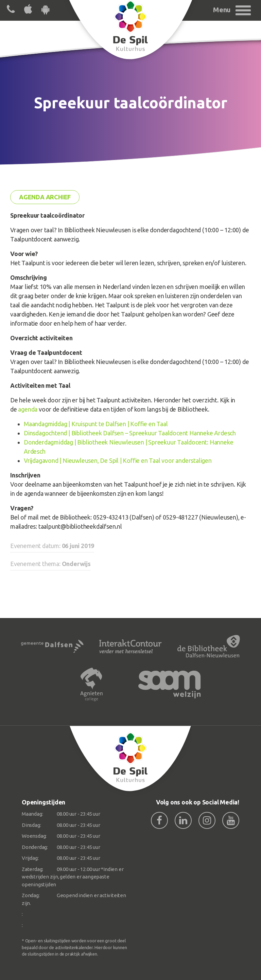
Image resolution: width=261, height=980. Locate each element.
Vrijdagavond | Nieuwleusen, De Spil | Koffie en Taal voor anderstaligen (118, 460)
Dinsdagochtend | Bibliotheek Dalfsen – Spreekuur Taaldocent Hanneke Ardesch (130, 433)
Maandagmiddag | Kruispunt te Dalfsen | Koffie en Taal (96, 424)
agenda (28, 409)
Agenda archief (45, 197)
